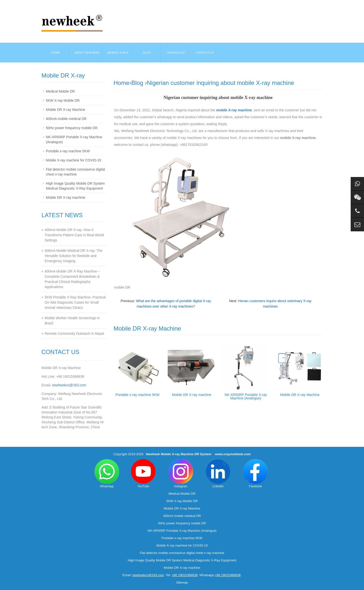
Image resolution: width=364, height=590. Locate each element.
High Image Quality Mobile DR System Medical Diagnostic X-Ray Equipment (182, 560)
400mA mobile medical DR (66, 119)
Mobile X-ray (118, 53)
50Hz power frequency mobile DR (72, 128)
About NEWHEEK (87, 53)
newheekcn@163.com (69, 385)
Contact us (205, 53)
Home (56, 53)
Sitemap (182, 582)
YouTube (143, 474)
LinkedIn (218, 474)
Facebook (255, 474)
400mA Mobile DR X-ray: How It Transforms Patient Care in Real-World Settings (74, 235)
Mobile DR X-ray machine (192, 395)
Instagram (181, 474)
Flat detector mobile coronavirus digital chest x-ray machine (182, 553)
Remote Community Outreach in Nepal (74, 334)
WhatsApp (107, 474)
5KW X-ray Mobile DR (63, 100)
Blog (137, 83)
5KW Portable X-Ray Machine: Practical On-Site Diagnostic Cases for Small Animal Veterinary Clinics (75, 302)
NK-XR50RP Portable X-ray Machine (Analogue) (246, 396)
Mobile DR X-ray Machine (300, 395)
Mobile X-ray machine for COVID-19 (73, 160)
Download (176, 53)
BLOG (147, 53)
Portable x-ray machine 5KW (138, 395)
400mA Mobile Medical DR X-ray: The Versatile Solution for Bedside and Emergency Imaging (73, 256)
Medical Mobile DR (60, 91)
